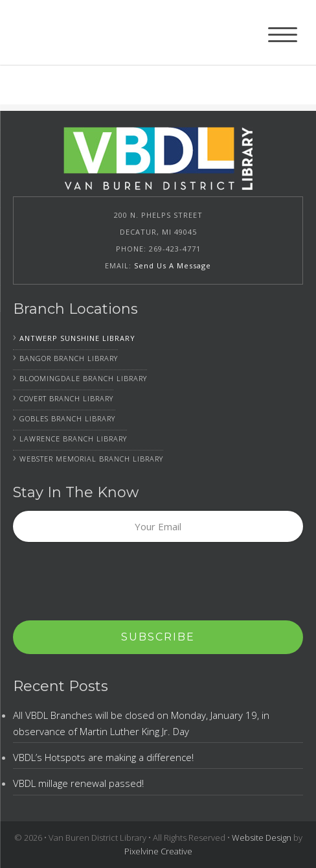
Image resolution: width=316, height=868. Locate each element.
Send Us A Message (173, 265)
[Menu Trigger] (283, 34)
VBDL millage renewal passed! (78, 783)
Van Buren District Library (91, 32)
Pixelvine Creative (158, 851)
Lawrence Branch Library (73, 439)
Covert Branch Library (66, 398)
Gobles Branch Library (67, 418)
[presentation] (111, 582)
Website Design (262, 838)
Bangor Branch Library (69, 358)
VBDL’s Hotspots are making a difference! (103, 757)
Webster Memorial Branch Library (91, 459)
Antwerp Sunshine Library (77, 338)
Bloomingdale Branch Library (83, 378)
